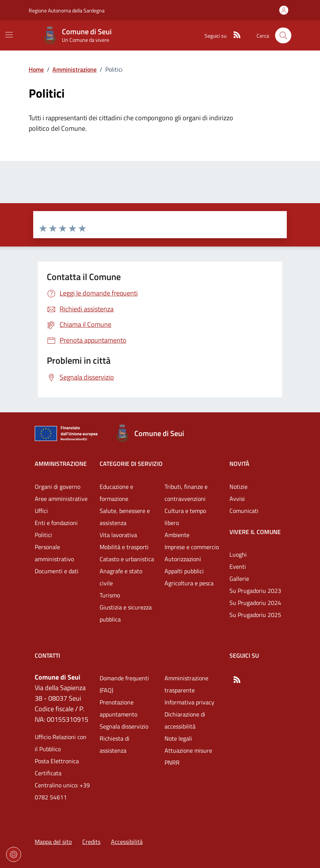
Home (36, 69)
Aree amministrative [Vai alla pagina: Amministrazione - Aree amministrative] (61, 499)
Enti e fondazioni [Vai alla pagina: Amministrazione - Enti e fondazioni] (56, 523)
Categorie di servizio (131, 464)
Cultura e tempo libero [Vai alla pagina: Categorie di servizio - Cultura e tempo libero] (185, 517)
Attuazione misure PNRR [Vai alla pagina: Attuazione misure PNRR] (188, 756)
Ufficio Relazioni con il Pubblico (61, 743)
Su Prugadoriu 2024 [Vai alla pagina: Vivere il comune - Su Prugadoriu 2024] (255, 603)
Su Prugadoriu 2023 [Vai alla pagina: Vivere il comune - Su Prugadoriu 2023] (255, 591)
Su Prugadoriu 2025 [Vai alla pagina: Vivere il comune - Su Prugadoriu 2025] (255, 615)
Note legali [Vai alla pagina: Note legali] (178, 738)
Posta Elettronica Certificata (57, 767)
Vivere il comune (255, 532)
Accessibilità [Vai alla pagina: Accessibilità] (127, 842)
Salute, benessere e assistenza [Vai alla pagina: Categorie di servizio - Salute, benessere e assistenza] (125, 517)
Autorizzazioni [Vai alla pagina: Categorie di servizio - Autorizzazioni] (183, 559)
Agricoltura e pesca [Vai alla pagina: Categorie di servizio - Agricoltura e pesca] (189, 583)
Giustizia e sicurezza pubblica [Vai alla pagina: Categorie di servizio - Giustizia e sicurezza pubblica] (126, 613)
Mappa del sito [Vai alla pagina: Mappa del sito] (53, 842)
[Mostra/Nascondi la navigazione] (9, 35)
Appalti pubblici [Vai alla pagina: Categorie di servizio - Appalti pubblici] (184, 571)
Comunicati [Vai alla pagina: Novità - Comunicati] (244, 511)
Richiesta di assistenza (115, 744)
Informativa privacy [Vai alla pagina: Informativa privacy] (189, 702)
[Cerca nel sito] (283, 36)
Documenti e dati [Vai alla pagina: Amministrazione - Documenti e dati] (57, 571)
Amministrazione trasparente (186, 684)
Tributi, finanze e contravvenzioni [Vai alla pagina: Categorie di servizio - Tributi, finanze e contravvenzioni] (186, 493)
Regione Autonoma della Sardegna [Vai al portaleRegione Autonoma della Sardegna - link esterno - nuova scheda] (67, 10)
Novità (239, 464)
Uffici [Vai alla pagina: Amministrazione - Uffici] (41, 511)
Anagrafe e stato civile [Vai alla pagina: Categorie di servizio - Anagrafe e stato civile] (121, 577)
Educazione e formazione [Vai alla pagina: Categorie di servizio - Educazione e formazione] (116, 493)
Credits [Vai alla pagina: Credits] (91, 842)
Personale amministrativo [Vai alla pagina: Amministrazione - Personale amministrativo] (54, 553)
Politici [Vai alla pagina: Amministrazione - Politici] (43, 535)
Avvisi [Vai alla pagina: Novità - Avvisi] (237, 499)
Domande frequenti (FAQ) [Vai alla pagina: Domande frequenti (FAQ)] (124, 684)
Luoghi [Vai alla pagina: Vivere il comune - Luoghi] (238, 554)
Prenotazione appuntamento (118, 708)
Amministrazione (75, 69)
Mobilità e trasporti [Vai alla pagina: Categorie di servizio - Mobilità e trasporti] (124, 547)
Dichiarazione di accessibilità (185, 720)
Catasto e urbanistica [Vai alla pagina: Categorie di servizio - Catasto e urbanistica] (127, 559)
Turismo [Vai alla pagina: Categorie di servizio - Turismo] (110, 595)
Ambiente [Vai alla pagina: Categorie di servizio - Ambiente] (177, 535)
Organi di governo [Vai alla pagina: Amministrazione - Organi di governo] (58, 487)
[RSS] (234, 35)
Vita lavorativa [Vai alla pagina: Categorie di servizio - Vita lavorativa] (118, 535)
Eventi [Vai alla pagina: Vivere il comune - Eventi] (238, 566)
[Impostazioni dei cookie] (14, 854)
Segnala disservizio (124, 726)
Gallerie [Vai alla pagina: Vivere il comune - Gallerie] (239, 579)
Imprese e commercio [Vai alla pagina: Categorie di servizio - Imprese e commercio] (192, 547)
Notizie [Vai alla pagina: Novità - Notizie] (238, 487)
